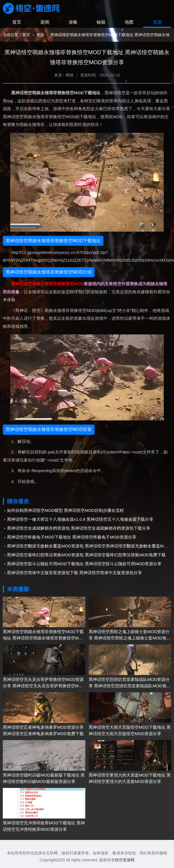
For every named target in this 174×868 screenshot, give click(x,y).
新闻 (45, 22)
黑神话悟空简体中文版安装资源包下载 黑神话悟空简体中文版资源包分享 (74, 573)
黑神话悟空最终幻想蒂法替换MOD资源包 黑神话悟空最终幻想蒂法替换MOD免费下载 (86, 555)
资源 (157, 22)
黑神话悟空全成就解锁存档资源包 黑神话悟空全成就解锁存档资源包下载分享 (79, 528)
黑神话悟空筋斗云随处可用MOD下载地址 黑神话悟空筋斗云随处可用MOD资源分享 (84, 564)
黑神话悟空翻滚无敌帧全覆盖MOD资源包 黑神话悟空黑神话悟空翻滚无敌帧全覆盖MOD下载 (89, 546)
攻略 (73, 22)
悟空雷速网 (125, 860)
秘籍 (101, 22)
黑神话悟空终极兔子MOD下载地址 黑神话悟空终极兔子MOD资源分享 (72, 537)
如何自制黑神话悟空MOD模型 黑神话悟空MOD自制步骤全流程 (65, 510)
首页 (17, 22)
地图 (129, 22)
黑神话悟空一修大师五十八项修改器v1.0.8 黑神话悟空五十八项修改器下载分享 (80, 519)
